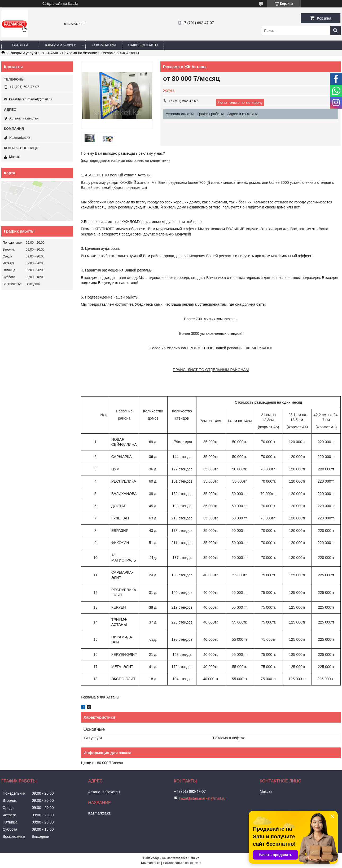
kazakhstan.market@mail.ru (30, 99)
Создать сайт (52, 4)
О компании (104, 45)
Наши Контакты (143, 45)
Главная (20, 45)
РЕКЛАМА (50, 53)
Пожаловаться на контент (182, 863)
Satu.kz (194, 858)
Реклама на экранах (79, 53)
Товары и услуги (60, 45)
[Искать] (335, 31)
